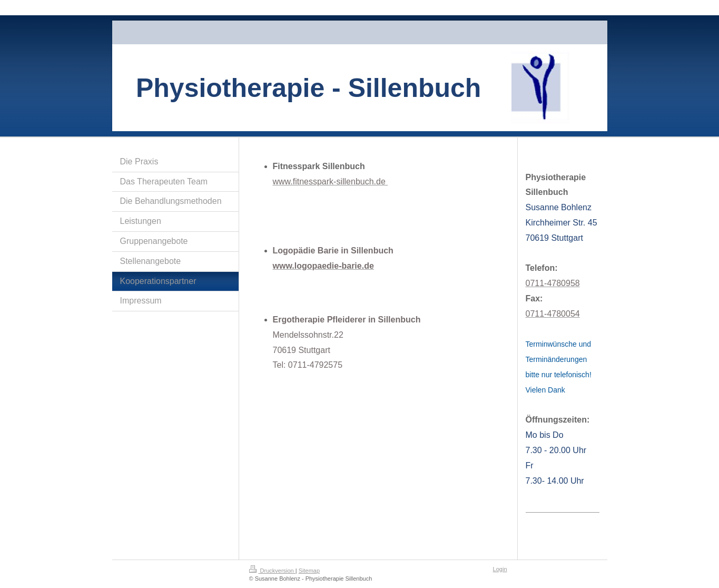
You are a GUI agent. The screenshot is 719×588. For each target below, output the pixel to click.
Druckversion (272, 571)
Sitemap (309, 571)
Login (500, 569)
